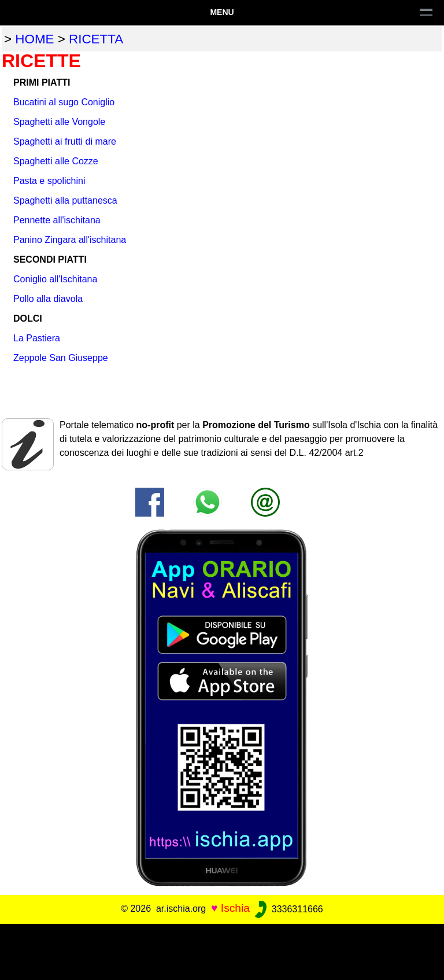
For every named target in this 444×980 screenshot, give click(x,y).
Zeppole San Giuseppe (61, 358)
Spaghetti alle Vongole (59, 122)
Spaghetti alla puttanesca (65, 200)
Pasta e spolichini (49, 181)
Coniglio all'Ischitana (55, 279)
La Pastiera (37, 338)
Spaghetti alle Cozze (56, 161)
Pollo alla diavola (48, 299)
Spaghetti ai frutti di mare (65, 141)
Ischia (235, 909)
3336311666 (288, 909)
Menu (222, 12)
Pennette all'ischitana (57, 220)
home (34, 39)
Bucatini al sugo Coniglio (64, 102)
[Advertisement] (222, 950)
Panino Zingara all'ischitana (70, 240)
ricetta (96, 39)
